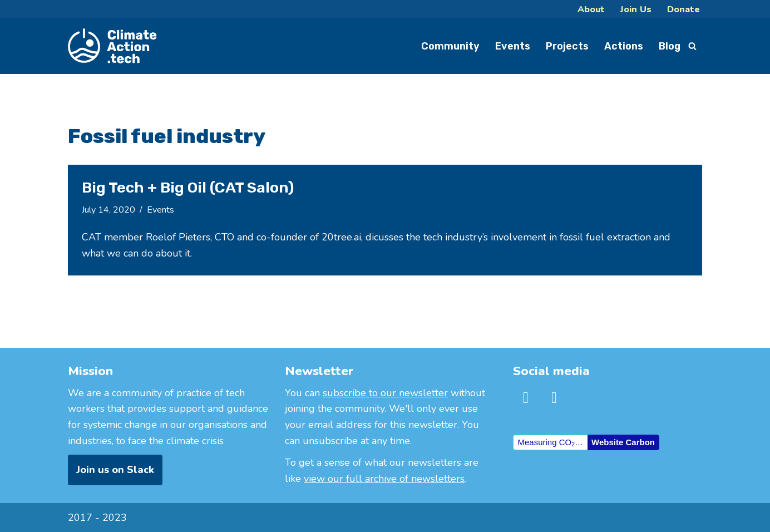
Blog (670, 46)
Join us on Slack (115, 470)
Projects (567, 46)
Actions (624, 46)
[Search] (692, 46)
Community (450, 46)
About (591, 9)
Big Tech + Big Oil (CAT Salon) (188, 188)
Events (513, 46)
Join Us (636, 9)
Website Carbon (623, 442)
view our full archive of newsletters (384, 479)
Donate (683, 9)
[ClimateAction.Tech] (112, 46)
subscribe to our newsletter (385, 393)
